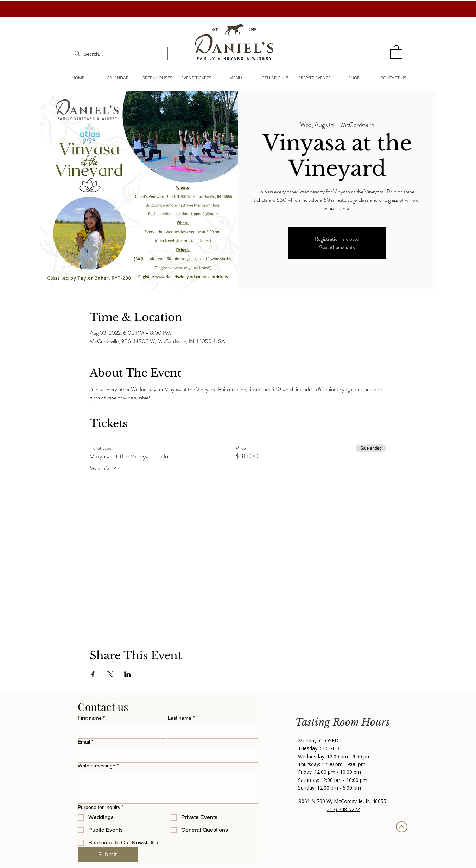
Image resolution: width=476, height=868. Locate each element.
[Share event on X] (110, 674)
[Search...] (118, 54)
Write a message (98, 766)
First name (91, 718)
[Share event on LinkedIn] (128, 674)
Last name (181, 718)
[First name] (121, 731)
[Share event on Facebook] (93, 674)
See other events (337, 247)
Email (85, 742)
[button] (396, 52)
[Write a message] (168, 787)
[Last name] (211, 731)
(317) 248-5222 (343, 809)
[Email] (166, 755)
